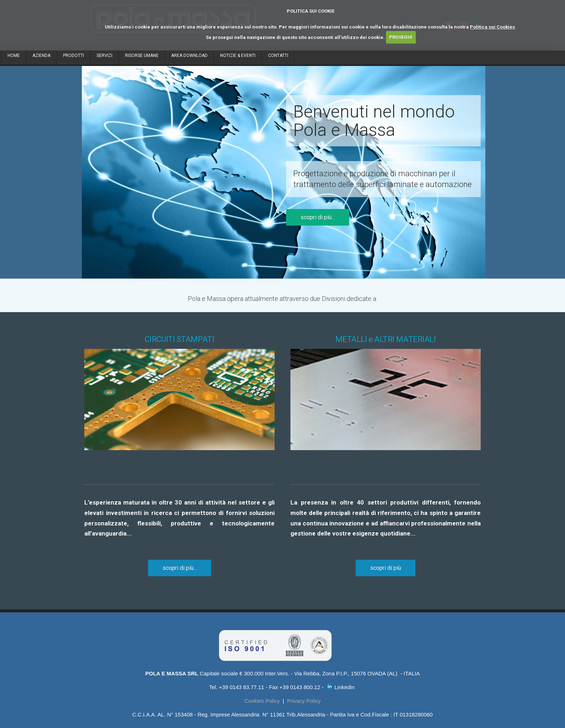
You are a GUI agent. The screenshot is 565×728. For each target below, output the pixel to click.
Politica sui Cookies (492, 27)
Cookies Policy (262, 701)
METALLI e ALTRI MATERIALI (386, 339)
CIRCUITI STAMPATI (180, 339)
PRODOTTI (74, 56)
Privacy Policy (304, 701)
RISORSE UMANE (142, 56)
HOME (14, 56)
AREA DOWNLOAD (189, 56)
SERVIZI (104, 56)
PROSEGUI (401, 37)
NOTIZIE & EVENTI (238, 56)
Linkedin (341, 687)
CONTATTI (278, 56)
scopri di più (386, 568)
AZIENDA (41, 56)
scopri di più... (318, 217)
